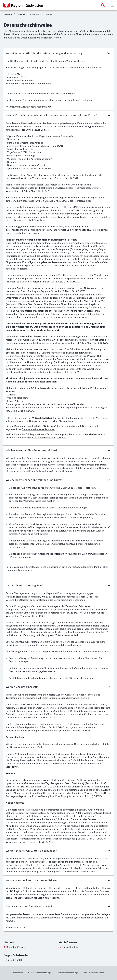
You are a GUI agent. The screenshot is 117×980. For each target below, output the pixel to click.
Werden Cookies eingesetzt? (58, 687)
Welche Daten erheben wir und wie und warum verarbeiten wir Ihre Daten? (58, 115)
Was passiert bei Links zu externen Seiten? (58, 880)
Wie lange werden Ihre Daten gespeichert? (58, 450)
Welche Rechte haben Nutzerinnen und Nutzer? (58, 480)
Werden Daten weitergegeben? (58, 585)
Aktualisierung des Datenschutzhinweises (58, 906)
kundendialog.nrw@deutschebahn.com (30, 84)
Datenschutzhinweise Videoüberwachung (51, 421)
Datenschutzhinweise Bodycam (38, 429)
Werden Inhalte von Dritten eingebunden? (58, 851)
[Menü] (112, 5)
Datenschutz (23, 14)
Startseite (8, 14)
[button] (17, 943)
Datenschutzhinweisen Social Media (46, 438)
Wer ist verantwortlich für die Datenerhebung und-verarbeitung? (58, 53)
